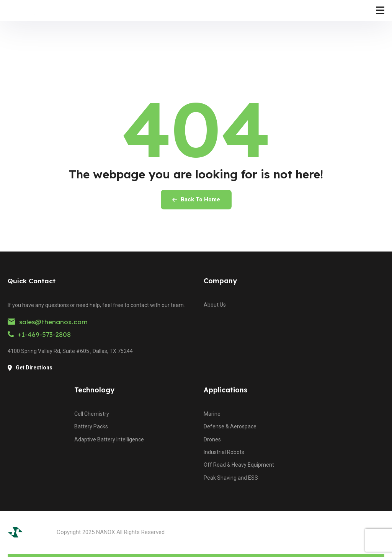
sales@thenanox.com (48, 322)
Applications (225, 390)
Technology (94, 390)
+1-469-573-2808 (39, 334)
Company (220, 281)
